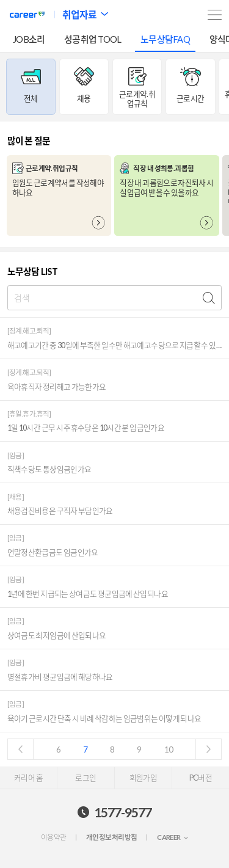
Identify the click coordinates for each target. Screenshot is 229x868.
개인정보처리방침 (111, 837)
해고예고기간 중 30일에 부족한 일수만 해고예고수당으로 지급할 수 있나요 (115, 345)
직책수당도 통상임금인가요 (49, 469)
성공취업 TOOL (93, 39)
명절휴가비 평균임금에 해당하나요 (60, 677)
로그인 (85, 778)
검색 (209, 298)
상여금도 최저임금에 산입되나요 (57, 636)
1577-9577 (123, 812)
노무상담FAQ (165, 39)
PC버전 (201, 778)
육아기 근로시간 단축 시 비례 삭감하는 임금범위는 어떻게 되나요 (104, 719)
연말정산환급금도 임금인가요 (53, 553)
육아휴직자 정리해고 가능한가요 (57, 387)
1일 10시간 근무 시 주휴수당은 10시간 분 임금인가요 (86, 428)
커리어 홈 (28, 778)
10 (169, 749)
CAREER (169, 837)
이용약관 (54, 837)
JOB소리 (29, 39)
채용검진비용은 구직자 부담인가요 (60, 511)
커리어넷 (27, 14)
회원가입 (143, 778)
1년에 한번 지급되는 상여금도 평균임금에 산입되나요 (88, 594)
